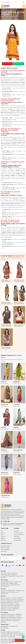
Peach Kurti (3, 606)
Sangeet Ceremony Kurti (6, 621)
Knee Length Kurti (5, 635)
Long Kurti (15, 634)
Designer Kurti (16, 621)
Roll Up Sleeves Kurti (15, 585)
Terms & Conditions (5, 550)
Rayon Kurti (3, 578)
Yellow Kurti (3, 600)
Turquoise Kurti (17, 606)
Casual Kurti (3, 616)
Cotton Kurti (17, 531)
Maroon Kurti (10, 603)
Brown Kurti (3, 601)
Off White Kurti (4, 607)
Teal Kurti (17, 604)
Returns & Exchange (5, 548)
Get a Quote (7, 64)
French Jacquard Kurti (19, 535)
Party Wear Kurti (11, 614)
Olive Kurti (11, 607)
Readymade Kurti (5, 626)
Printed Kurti (4, 591)
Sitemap (3, 538)
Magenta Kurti (10, 601)
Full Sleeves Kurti (5, 583)
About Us (3, 533)
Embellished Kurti (20, 591)
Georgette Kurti (17, 540)
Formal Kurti (18, 616)
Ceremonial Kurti (11, 616)
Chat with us (19, 64)
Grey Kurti (16, 603)
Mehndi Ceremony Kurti (6, 619)
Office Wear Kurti (12, 618)
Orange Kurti (21, 600)
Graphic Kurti (13, 635)
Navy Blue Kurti (4, 604)
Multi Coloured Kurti (19, 601)
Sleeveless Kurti (18, 582)
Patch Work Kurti (14, 592)
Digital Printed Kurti (5, 592)
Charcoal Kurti (4, 610)
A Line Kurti (3, 634)
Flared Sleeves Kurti (5, 585)
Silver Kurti (10, 609)
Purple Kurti (20, 598)
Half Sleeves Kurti (13, 583)
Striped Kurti (4, 637)
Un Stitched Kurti (5, 628)
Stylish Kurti (3, 622)
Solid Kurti (3, 632)
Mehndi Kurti (11, 604)
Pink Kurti (15, 600)
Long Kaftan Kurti (11, 637)
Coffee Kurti (10, 606)
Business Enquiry (18, 640)
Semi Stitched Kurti (13, 626)
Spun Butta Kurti (20, 576)
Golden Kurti (4, 609)
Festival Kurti (4, 614)
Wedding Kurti (19, 614)
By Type (7, 16)
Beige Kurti (16, 607)
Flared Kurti (21, 634)
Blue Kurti (8, 598)
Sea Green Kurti (11, 610)
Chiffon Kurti (17, 537)
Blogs (2, 535)
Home (2, 16)
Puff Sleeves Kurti (5, 587)
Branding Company (10, 643)
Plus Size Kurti (16, 632)
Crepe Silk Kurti (17, 538)
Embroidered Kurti (11, 591)
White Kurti (3, 603)
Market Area (3, 540)
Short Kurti (9, 634)
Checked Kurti (20, 635)
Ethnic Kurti (20, 618)
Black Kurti (9, 600)
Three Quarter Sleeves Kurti (7, 582)
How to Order (4, 552)
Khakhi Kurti (16, 609)
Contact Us (3, 537)
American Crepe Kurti (18, 533)
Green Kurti (14, 598)
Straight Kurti (9, 632)
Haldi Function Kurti (16, 619)
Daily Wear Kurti (4, 618)
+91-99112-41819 (6, 521)
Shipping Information (5, 546)
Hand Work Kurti (4, 594)
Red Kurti (3, 598)
